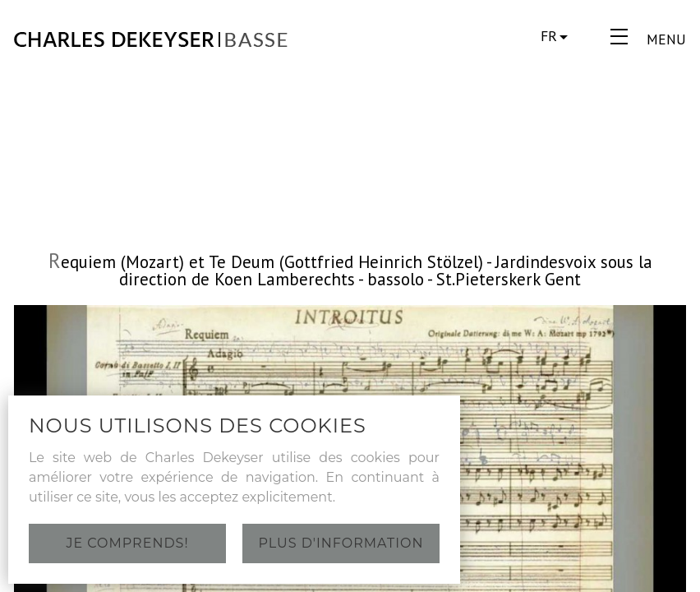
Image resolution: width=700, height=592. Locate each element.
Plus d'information (341, 543)
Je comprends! (127, 543)
